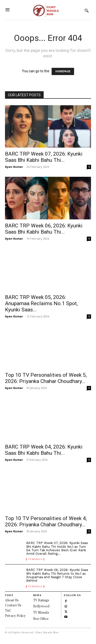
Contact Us (13, 605)
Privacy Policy (15, 615)
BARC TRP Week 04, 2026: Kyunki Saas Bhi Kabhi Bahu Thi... (44, 450)
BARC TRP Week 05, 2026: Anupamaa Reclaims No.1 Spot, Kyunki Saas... (41, 303)
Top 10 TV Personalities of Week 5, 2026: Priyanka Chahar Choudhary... (46, 378)
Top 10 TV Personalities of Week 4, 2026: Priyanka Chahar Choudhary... (46, 521)
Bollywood (41, 606)
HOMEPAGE (63, 71)
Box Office (41, 618)
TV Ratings (41, 600)
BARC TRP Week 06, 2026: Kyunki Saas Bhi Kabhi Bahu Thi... (44, 229)
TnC (8, 610)
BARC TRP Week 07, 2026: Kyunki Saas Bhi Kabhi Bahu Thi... (44, 157)
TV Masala (35, 559)
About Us (12, 600)
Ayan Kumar (14, 167)
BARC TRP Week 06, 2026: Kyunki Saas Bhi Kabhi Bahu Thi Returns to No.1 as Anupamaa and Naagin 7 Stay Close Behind (57, 575)
